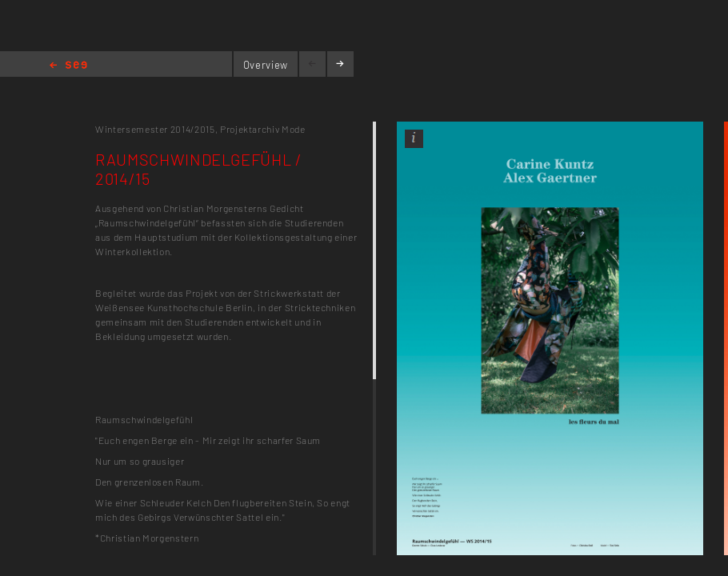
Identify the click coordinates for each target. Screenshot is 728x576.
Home (68, 66)
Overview (266, 65)
